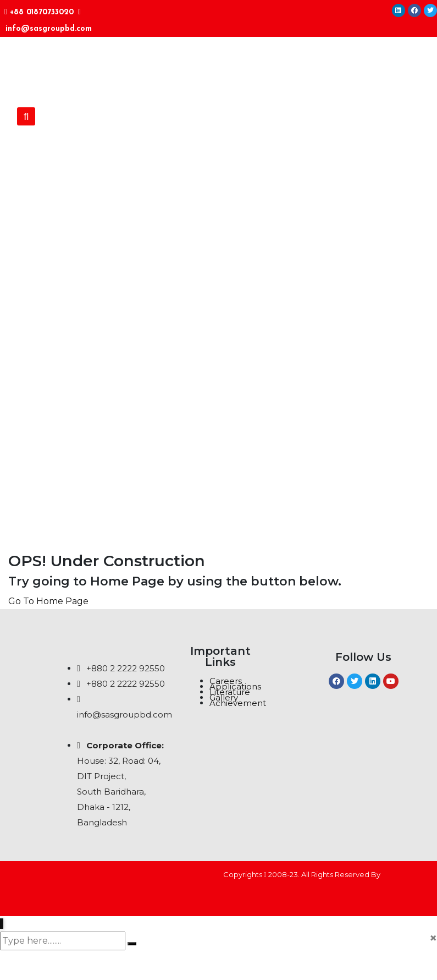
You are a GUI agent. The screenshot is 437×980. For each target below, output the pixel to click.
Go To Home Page (48, 601)
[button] (26, 116)
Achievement (238, 703)
